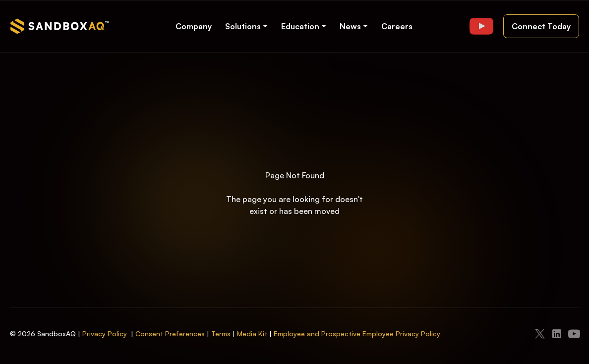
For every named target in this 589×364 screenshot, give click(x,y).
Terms (221, 334)
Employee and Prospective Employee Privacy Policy (357, 334)
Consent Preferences (170, 334)
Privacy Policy (105, 334)
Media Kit (252, 334)
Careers (397, 26)
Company (194, 26)
